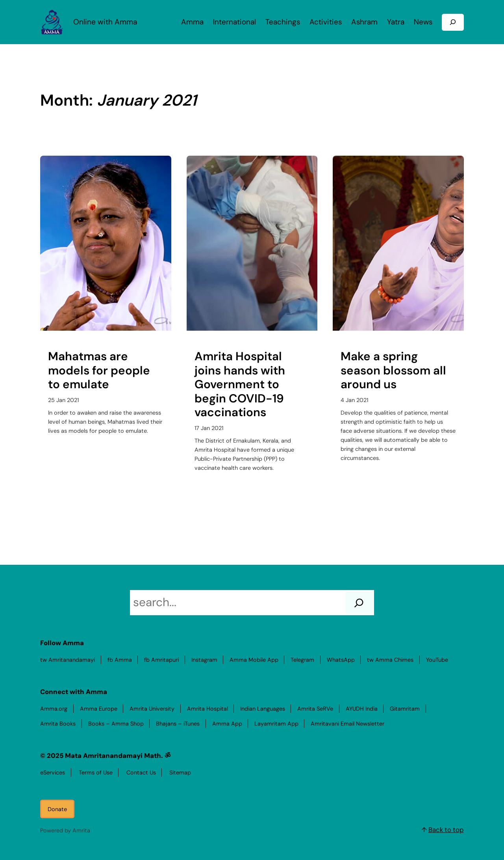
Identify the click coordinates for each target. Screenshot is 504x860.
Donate (57, 809)
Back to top (446, 830)
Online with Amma (105, 22)
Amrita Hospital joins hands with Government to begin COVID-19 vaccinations (240, 385)
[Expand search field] (453, 22)
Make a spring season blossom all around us (393, 371)
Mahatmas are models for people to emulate (99, 371)
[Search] (359, 603)
